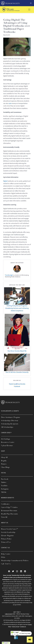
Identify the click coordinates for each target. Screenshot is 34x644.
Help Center (6, 554)
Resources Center (8, 442)
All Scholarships (7, 427)
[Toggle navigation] (29, 10)
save (10, 103)
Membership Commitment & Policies (15, 561)
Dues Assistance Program (11, 417)
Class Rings (5, 467)
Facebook (17, 386)
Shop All (4, 457)
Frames (4, 464)
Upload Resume (7, 445)
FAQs (3, 557)
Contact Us (23, 627)
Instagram (5, 489)
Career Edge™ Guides (9, 507)
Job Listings (6, 439)
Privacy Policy (6, 539)
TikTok (4, 492)
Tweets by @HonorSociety (17, 384)
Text (18, 612)
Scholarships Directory (10, 421)
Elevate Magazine (7, 536)
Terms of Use (6, 542)
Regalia (4, 461)
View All (4, 517)
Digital (5, 181)
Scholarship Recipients (10, 424)
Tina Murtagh (9, 275)
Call (14, 612)
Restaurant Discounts (9, 511)
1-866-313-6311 (9, 614)
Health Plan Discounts (9, 514)
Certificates (5, 504)
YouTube (4, 486)
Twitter (4, 482)
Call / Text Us (6, 564)
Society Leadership (8, 532)
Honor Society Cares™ (10, 529)
